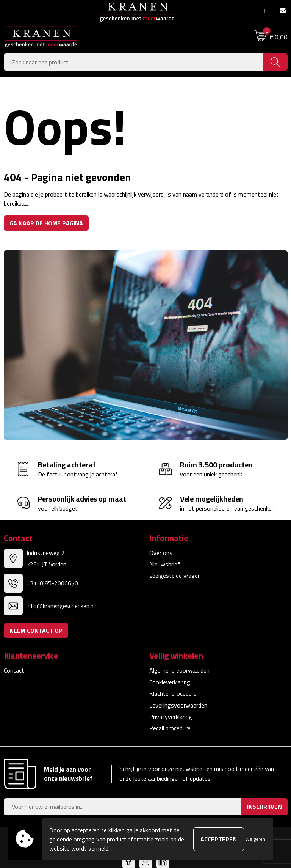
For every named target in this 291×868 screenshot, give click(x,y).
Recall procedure (170, 728)
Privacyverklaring (171, 717)
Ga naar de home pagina (46, 223)
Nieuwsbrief (165, 564)
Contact (14, 670)
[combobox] (134, 62)
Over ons (161, 553)
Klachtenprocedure (173, 693)
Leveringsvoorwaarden (178, 705)
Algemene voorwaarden (179, 670)
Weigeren (255, 839)
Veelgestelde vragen (175, 576)
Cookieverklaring (170, 682)
